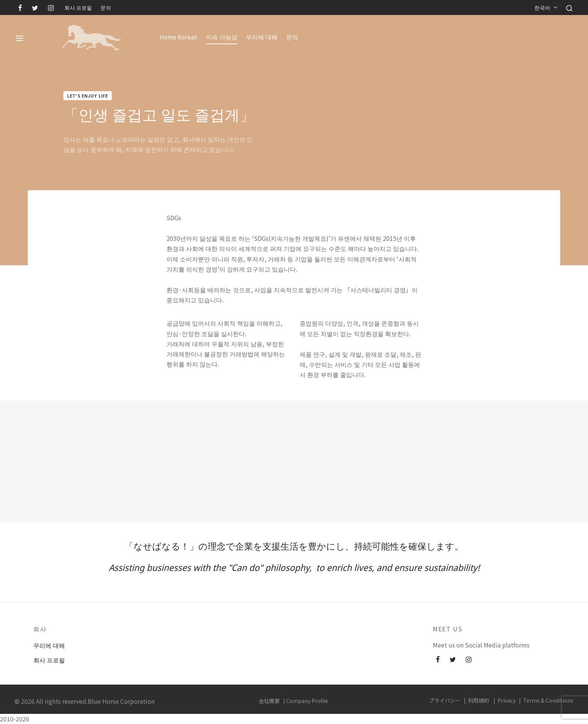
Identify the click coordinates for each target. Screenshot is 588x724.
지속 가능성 (222, 37)
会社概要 (269, 701)
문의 (106, 7)
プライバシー (445, 700)
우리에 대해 (262, 37)
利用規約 (478, 700)
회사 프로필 (78, 7)
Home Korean (178, 37)
